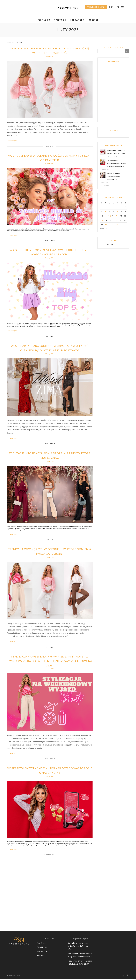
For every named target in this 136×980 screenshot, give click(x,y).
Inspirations (77, 20)
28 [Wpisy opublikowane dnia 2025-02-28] (117, 226)
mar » (107, 230)
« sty (102, 230)
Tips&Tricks (60, 20)
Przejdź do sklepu (96, 7)
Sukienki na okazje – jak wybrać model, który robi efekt (78, 947)
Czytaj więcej (12, 142)
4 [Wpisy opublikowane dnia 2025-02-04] (106, 213)
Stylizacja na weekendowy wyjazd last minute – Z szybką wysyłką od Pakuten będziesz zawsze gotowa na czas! (50, 662)
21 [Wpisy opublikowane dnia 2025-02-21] (117, 221)
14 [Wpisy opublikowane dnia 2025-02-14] (117, 217)
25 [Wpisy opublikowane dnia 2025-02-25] (106, 226)
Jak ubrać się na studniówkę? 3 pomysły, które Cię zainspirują (117, 165)
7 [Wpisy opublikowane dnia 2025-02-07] (117, 213)
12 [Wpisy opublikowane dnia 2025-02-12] (110, 217)
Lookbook (93, 20)
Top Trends (44, 20)
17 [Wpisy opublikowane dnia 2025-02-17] (102, 221)
